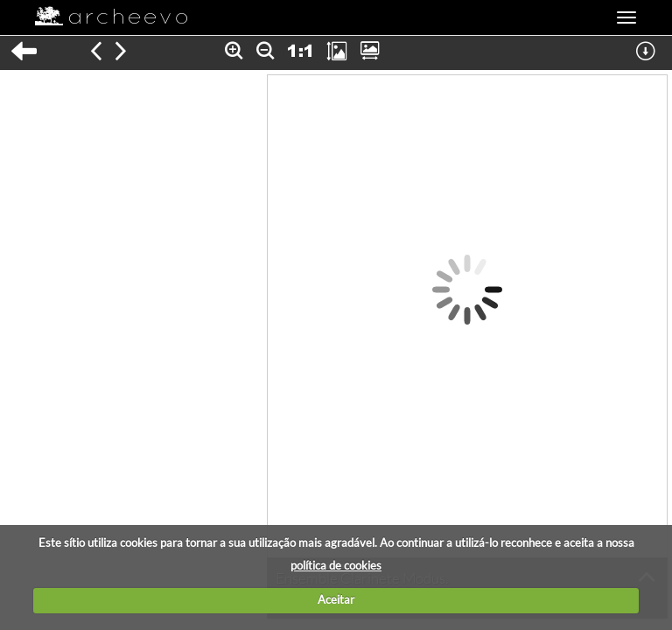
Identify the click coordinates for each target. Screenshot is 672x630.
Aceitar (336, 599)
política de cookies (336, 565)
